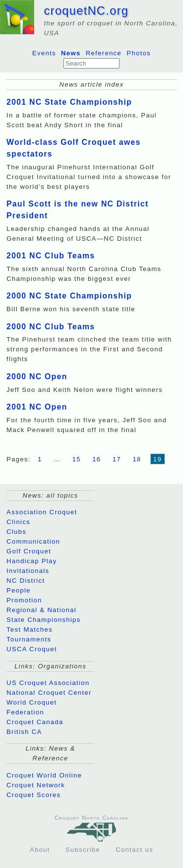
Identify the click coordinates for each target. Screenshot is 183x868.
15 (77, 459)
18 (137, 459)
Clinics (18, 522)
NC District (25, 581)
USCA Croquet (31, 649)
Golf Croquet (29, 551)
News (71, 53)
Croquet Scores (33, 795)
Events (44, 53)
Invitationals (28, 571)
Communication (33, 541)
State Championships (43, 620)
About (40, 850)
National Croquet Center (49, 693)
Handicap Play (31, 561)
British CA (24, 732)
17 (117, 459)
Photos (139, 53)
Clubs (16, 532)
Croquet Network (36, 785)
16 (97, 459)
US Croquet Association (48, 683)
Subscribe (83, 850)
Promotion (24, 600)
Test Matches (30, 629)
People (19, 590)
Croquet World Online (44, 775)
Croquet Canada (35, 722)
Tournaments (29, 639)
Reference (104, 53)
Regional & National (41, 610)
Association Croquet (42, 512)
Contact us (134, 850)
